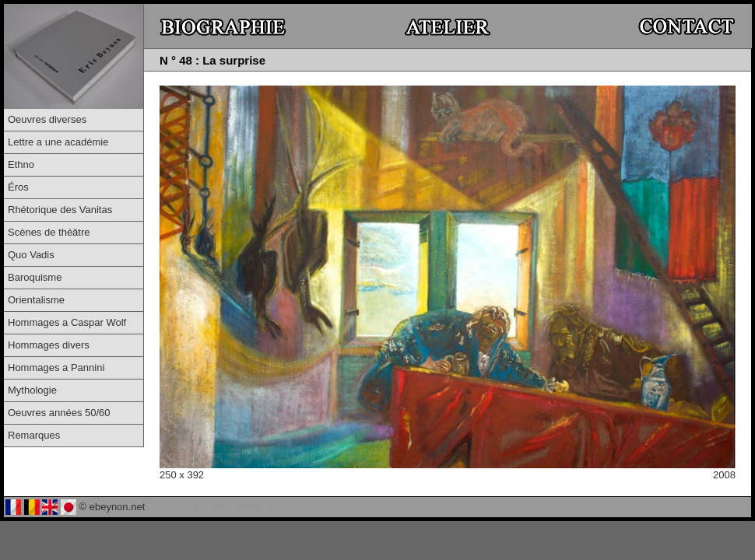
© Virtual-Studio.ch (236, 507)
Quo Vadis (31, 255)
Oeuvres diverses (47, 119)
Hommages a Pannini (56, 367)
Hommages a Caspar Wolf (67, 322)
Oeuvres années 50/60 (59, 413)
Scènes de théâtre (49, 232)
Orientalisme (36, 300)
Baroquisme (35, 277)
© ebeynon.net (112, 507)
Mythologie (32, 390)
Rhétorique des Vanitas (60, 210)
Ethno (21, 164)
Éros (18, 187)
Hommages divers (49, 345)
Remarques (34, 435)
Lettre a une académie (58, 142)
